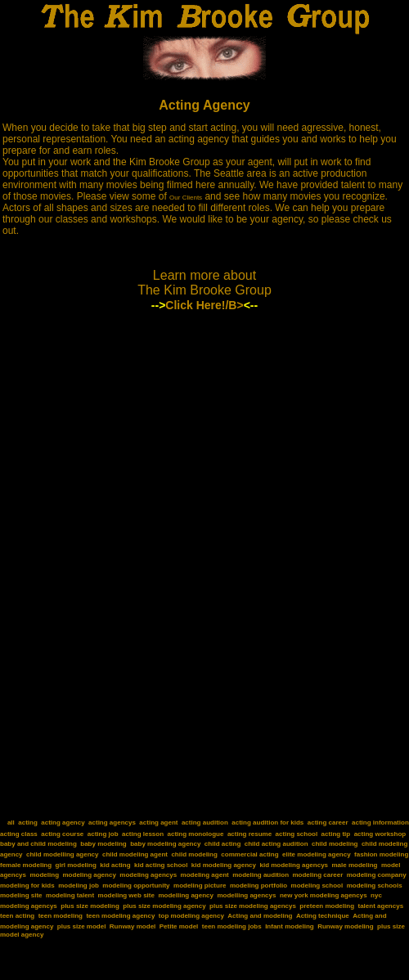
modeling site (21, 895)
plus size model (82, 926)
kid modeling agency (224, 865)
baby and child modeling (38, 844)
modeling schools (375, 886)
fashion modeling (381, 854)
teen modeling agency (120, 916)
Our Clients (186, 198)
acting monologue (196, 834)
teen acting (17, 916)
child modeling (335, 844)
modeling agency (90, 875)
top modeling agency (191, 916)
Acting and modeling (260, 916)
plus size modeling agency (164, 906)
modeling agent (205, 875)
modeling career (317, 875)
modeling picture (200, 886)
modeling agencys (148, 875)
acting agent (158, 823)
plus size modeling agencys (253, 906)
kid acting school (161, 865)
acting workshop (380, 834)
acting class (19, 834)
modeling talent (70, 895)
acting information (380, 823)
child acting (222, 844)
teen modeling (61, 916)
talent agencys (381, 906)
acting (28, 823)
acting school (297, 834)
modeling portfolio (258, 886)
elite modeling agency (317, 854)
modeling (44, 875)
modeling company (377, 875)
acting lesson (143, 834)
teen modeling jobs (232, 926)
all (11, 823)
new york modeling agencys (324, 895)
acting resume (249, 834)
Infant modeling (290, 926)
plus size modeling (90, 906)
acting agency (63, 823)
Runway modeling (345, 926)
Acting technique (323, 916)
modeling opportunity (136, 886)
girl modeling (76, 865)
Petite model (179, 926)
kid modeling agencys (294, 865)
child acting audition (276, 844)
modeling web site (126, 895)
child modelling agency (62, 854)
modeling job (79, 886)
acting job (103, 834)
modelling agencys (246, 895)
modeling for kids (27, 886)
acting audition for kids (267, 823)
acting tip (336, 834)
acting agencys (112, 823)
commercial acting (249, 854)
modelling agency (186, 895)
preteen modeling (327, 906)
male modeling (354, 865)
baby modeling (103, 844)
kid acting (115, 865)
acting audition (205, 823)
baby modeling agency (165, 844)
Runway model (133, 926)
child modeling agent (135, 854)
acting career (328, 823)
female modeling (26, 865)
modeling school (317, 886)
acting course (62, 834)
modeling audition (261, 875)
